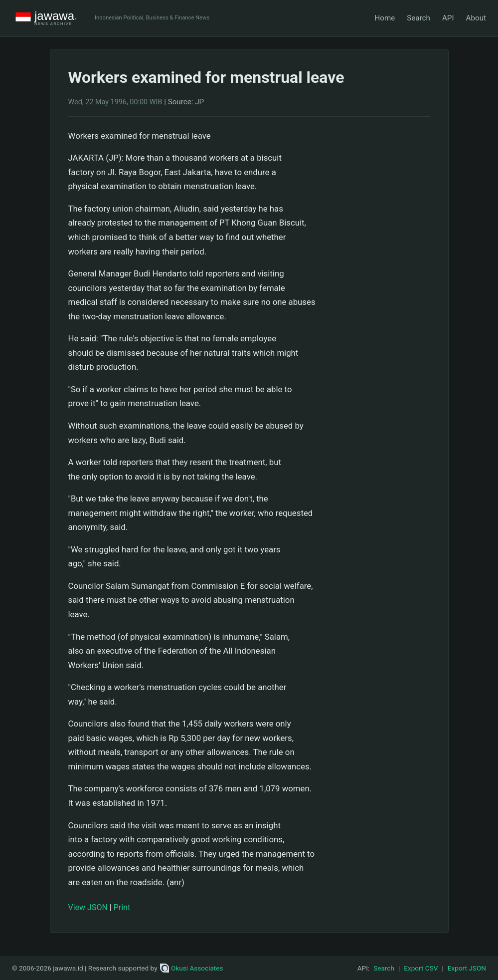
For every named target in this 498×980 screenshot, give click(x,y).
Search (418, 18)
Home (385, 18)
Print (122, 907)
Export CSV (421, 968)
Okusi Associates (192, 968)
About (476, 18)
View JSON (88, 907)
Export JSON (467, 968)
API (448, 18)
